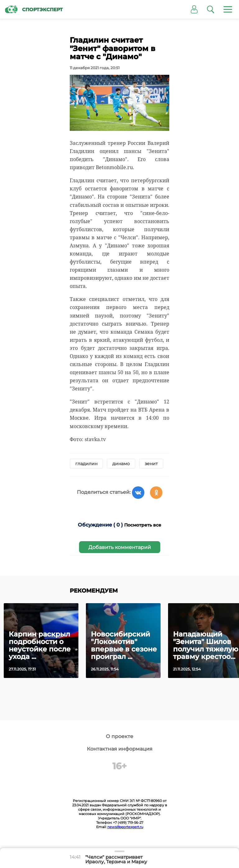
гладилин (86, 464)
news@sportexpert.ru (125, 827)
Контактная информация (120, 749)
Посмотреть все (143, 525)
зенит (151, 464)
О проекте (119, 736)
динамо (121, 464)
